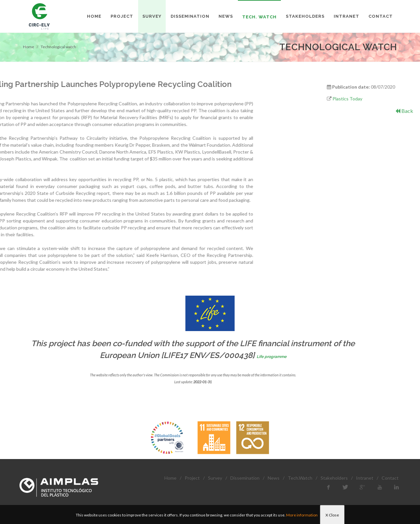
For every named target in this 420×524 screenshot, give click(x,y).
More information (302, 515)
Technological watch (58, 47)
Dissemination (245, 478)
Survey (215, 478)
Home (29, 47)
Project (192, 478)
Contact (390, 478)
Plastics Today (385, 99)
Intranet (365, 478)
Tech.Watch (300, 478)
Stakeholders (334, 478)
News (274, 478)
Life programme (272, 357)
